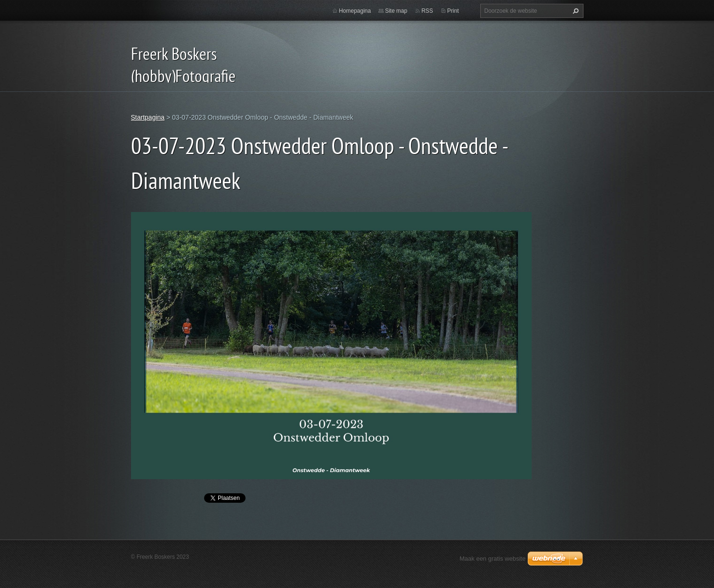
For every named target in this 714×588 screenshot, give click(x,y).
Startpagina (148, 117)
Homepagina (355, 11)
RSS (427, 11)
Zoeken (574, 11)
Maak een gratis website (492, 559)
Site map (396, 11)
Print (453, 11)
